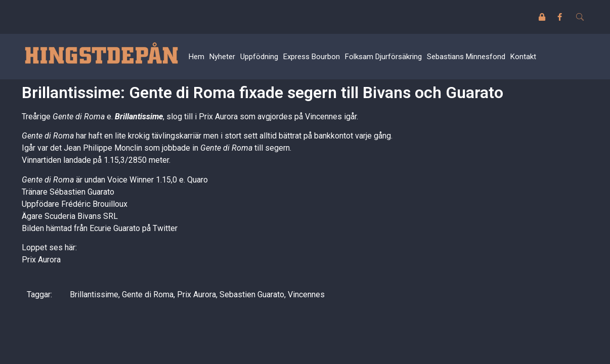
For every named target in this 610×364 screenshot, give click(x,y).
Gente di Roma (148, 294)
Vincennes (306, 294)
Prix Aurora (41, 260)
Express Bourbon (312, 57)
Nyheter (222, 57)
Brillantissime (139, 117)
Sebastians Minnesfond (466, 57)
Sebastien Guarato (252, 294)
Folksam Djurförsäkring (383, 57)
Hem (197, 57)
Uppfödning (259, 57)
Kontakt (523, 57)
